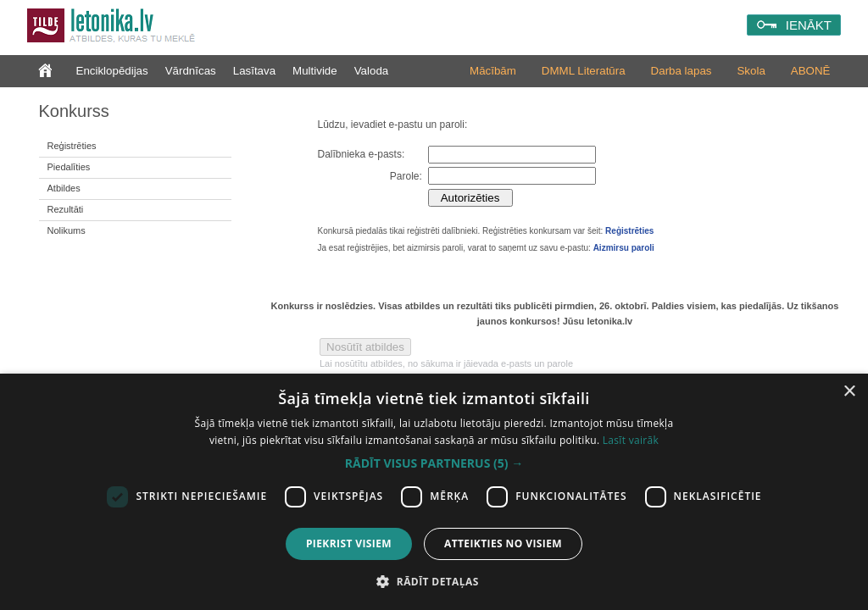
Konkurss (74, 111)
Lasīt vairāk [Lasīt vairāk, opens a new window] (631, 440)
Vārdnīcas (191, 71)
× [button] (849, 392)
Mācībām (493, 71)
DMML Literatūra (584, 71)
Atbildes (64, 188)
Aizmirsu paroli (624, 248)
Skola (751, 71)
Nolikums (67, 230)
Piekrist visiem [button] (349, 543)
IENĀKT (809, 25)
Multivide (315, 71)
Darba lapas (682, 71)
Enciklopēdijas (112, 71)
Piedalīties (69, 167)
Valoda (372, 71)
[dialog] (434, 492)
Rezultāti (66, 209)
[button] (434, 463)
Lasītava (254, 71)
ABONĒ (811, 71)
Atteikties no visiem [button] (503, 543)
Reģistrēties (72, 146)
